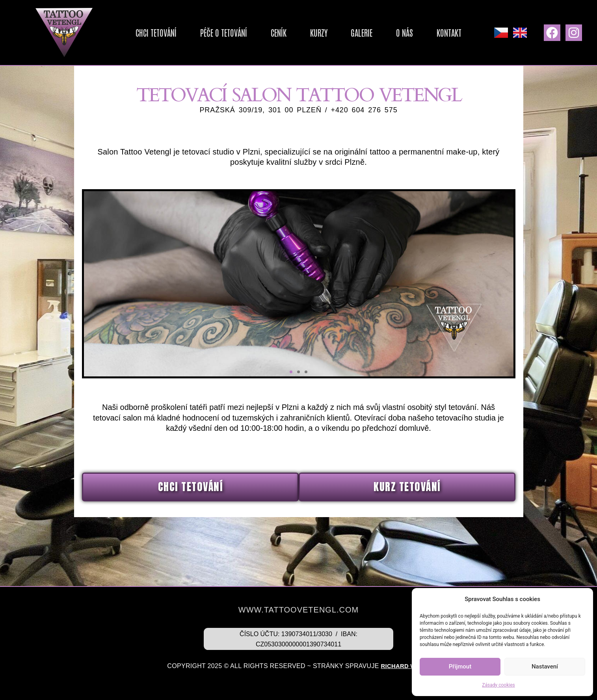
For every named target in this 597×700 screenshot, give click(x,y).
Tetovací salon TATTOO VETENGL (298, 106)
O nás (390, 33)
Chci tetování (182, 33)
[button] (291, 396)
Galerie (356, 33)
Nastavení (545, 666)
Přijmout (460, 666)
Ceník (292, 33)
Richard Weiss (405, 666)
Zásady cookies (498, 685)
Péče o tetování (244, 33)
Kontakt (425, 33)
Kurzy (323, 33)
